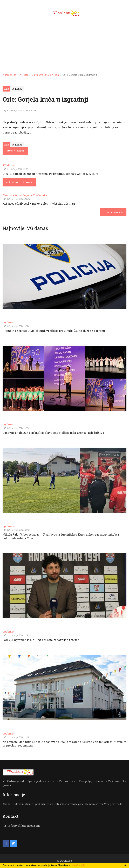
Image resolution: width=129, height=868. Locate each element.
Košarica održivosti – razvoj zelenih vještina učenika (39, 204)
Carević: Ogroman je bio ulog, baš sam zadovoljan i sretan (41, 640)
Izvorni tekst (15, 151)
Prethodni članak (19, 182)
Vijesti (24, 75)
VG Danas (17, 89)
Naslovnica (9, 75)
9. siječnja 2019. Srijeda (45, 75)
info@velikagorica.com (24, 826)
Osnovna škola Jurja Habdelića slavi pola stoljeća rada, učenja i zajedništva (53, 433)
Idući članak (113, 212)
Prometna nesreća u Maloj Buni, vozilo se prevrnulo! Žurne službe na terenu (54, 331)
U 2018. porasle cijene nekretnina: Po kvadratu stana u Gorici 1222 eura (50, 174)
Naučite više (79, 865)
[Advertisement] (64, 45)
